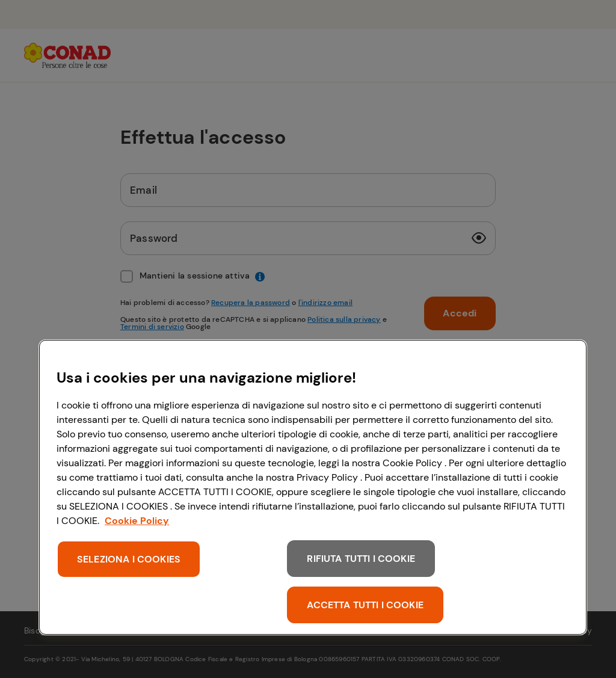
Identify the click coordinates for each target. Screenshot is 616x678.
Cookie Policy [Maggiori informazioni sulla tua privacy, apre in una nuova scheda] (137, 521)
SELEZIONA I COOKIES (129, 559)
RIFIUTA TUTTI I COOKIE (361, 559)
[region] (313, 487)
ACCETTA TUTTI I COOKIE (365, 605)
